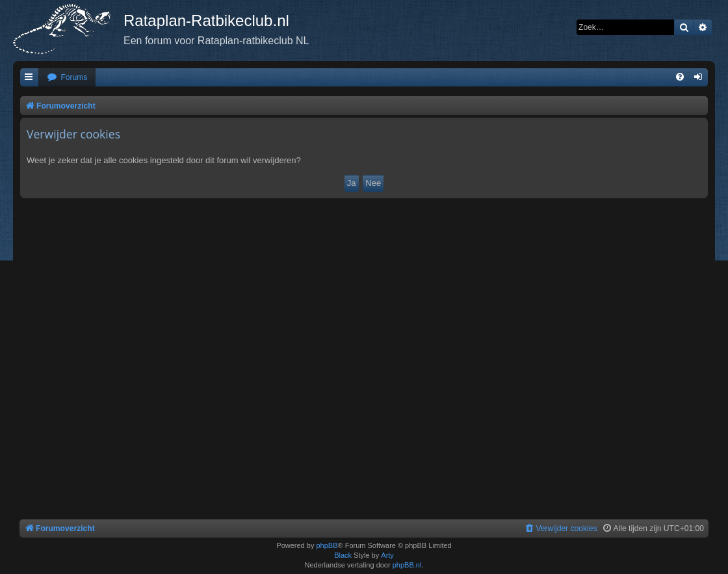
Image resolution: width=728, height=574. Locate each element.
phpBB (327, 545)
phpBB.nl (407, 565)
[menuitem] (67, 78)
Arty (387, 555)
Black (343, 555)
